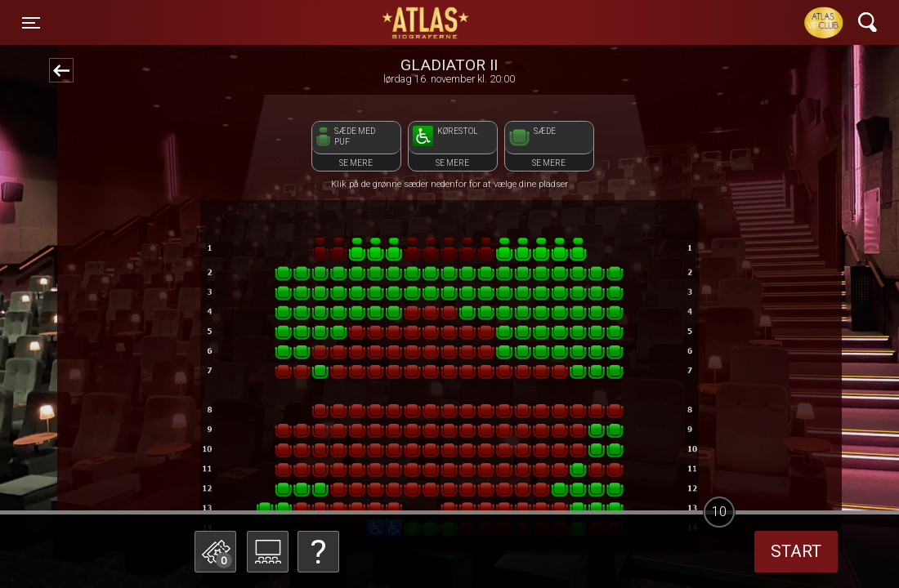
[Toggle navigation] (31, 23)
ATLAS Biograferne (427, 23)
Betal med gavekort (339, 470)
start (796, 551)
